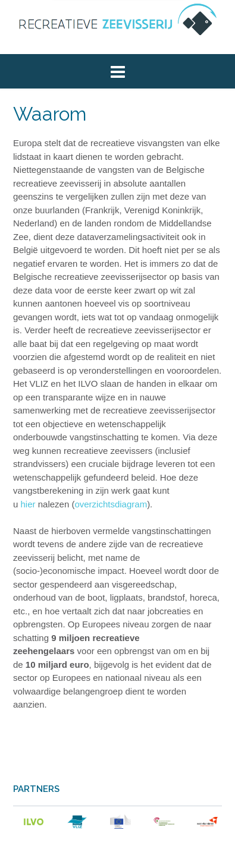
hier (28, 504)
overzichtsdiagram (111, 504)
